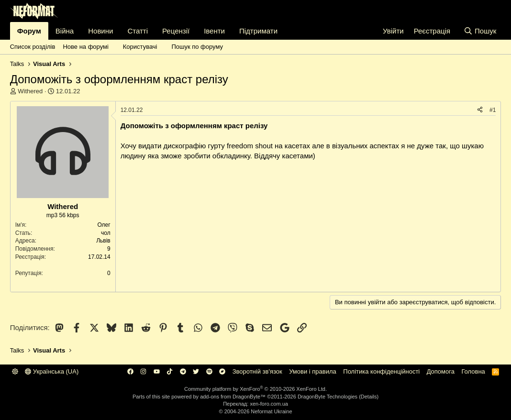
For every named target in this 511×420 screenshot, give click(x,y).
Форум (29, 31)
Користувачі (140, 47)
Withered (30, 91)
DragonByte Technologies (328, 397)
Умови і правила (313, 371)
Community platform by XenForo (255, 389)
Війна (65, 31)
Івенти (214, 31)
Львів (103, 241)
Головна (473, 371)
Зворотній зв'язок (257, 371)
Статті (138, 31)
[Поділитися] (480, 110)
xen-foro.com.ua (269, 404)
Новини (100, 31)
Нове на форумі (85, 47)
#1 (493, 110)
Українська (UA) (52, 371)
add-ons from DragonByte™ (233, 397)
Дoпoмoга (441, 371)
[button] (114, 47)
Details (369, 397)
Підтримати (258, 31)
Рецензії (176, 31)
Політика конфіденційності (381, 371)
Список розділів (33, 47)
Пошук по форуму (197, 47)
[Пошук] (480, 31)
